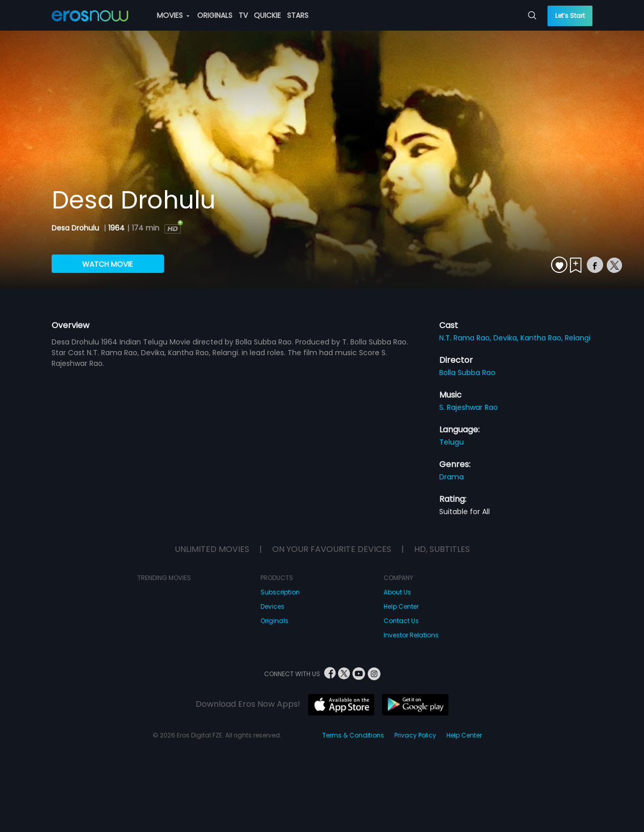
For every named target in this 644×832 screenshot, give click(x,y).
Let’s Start (570, 16)
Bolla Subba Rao (467, 373)
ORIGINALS (215, 15)
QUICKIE (267, 15)
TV (243, 15)
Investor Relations (411, 635)
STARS (298, 15)
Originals (275, 621)
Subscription (280, 592)
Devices (272, 606)
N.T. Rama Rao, (466, 338)
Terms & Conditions (353, 735)
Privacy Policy (415, 735)
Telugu (451, 442)
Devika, (507, 338)
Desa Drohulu (76, 228)
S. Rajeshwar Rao (469, 407)
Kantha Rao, (543, 338)
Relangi (578, 338)
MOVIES (173, 15)
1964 (116, 228)
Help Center (401, 606)
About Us (397, 592)
